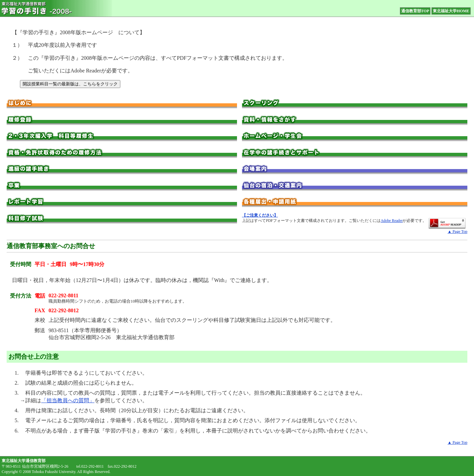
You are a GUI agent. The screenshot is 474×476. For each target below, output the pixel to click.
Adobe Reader (392, 221)
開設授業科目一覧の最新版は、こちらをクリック (70, 84)
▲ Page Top (458, 232)
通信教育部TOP (415, 11)
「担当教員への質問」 (68, 400)
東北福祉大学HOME (451, 11)
